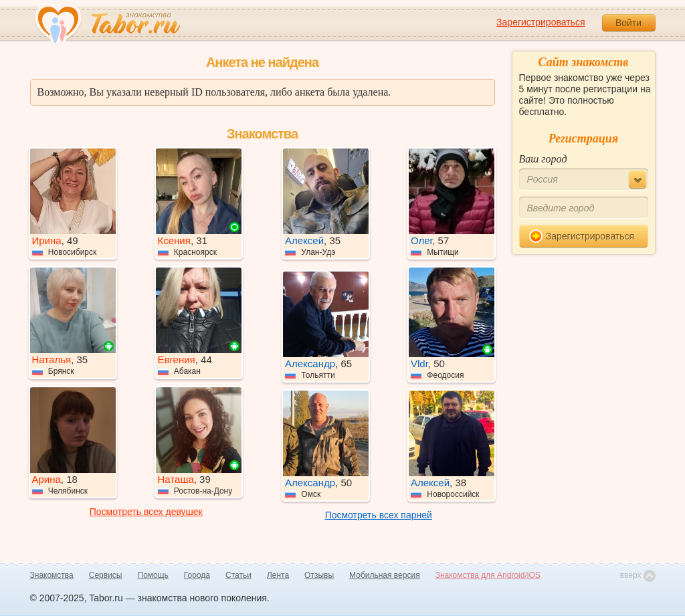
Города (197, 575)
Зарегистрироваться (541, 22)
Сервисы (106, 575)
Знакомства (52, 575)
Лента (278, 575)
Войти (628, 23)
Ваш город (543, 159)
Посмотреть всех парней (379, 515)
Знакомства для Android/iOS (488, 575)
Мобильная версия (385, 575)
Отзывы (319, 575)
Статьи (238, 575)
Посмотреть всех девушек (146, 512)
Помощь (153, 575)
